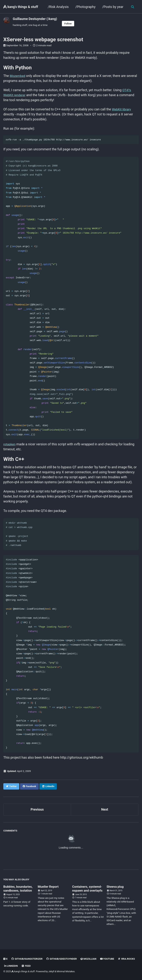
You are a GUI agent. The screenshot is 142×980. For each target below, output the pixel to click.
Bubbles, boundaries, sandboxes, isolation (19, 892)
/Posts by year (113, 7)
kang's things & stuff (21, 7)
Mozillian (89, 959)
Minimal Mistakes (66, 972)
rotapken (10, 447)
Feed (26, 966)
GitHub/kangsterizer (27, 959)
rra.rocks (128, 959)
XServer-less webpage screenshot (43, 39)
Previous (37, 813)
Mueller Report (49, 890)
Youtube (108, 959)
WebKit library (122, 110)
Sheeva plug (116, 890)
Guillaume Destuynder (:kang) (35, 19)
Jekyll (51, 972)
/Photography (85, 7)
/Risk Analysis (58, 7)
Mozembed (18, 76)
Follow (68, 23)
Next (105, 813)
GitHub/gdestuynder (62, 959)
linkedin (11, 966)
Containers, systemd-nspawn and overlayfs (88, 894)
